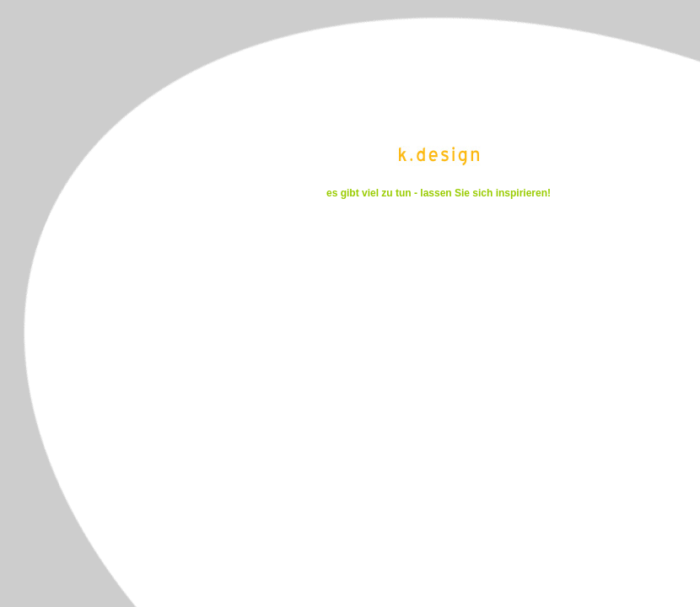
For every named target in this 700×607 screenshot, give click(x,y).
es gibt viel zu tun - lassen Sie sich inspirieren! (439, 193)
